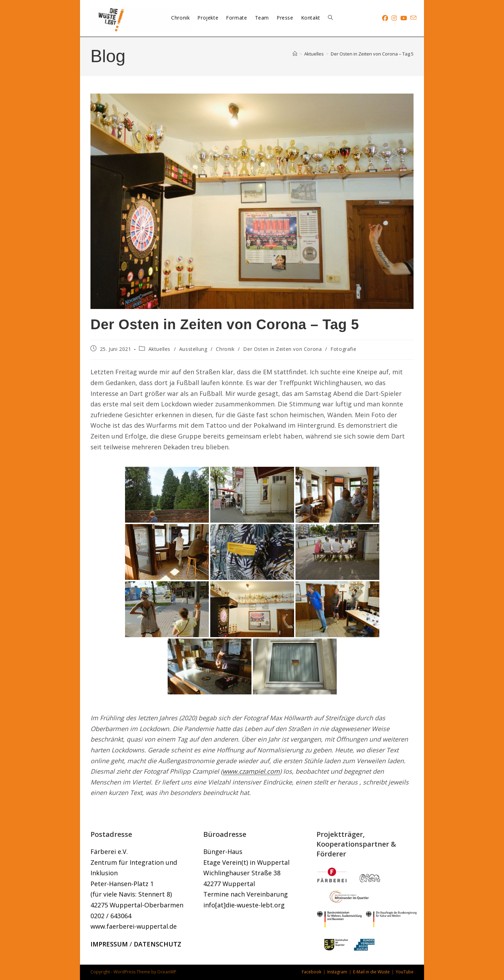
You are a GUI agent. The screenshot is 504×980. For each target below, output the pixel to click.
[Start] (295, 54)
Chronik (225, 349)
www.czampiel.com (251, 771)
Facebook (312, 972)
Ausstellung (193, 349)
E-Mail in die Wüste (371, 972)
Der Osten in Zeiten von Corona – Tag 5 (372, 54)
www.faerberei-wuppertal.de (134, 926)
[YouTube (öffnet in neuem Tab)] (404, 18)
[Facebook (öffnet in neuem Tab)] (385, 18)
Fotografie (343, 349)
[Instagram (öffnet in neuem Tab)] (394, 18)
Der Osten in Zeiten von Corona (282, 349)
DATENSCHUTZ (158, 944)
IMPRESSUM (109, 944)
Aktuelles (159, 349)
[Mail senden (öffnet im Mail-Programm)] (413, 18)
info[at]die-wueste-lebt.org (244, 905)
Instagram (337, 972)
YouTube (405, 972)
